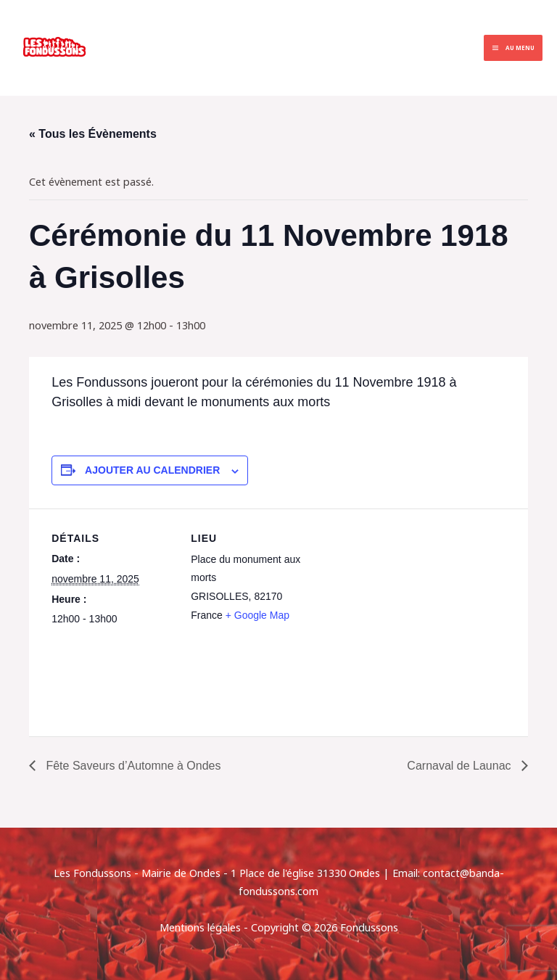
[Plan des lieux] (407, 609)
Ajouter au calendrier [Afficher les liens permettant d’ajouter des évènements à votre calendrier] (152, 470)
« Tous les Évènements (93, 134)
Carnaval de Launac (461, 766)
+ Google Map (257, 615)
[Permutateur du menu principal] (513, 48)
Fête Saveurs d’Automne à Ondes (132, 766)
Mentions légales (200, 927)
